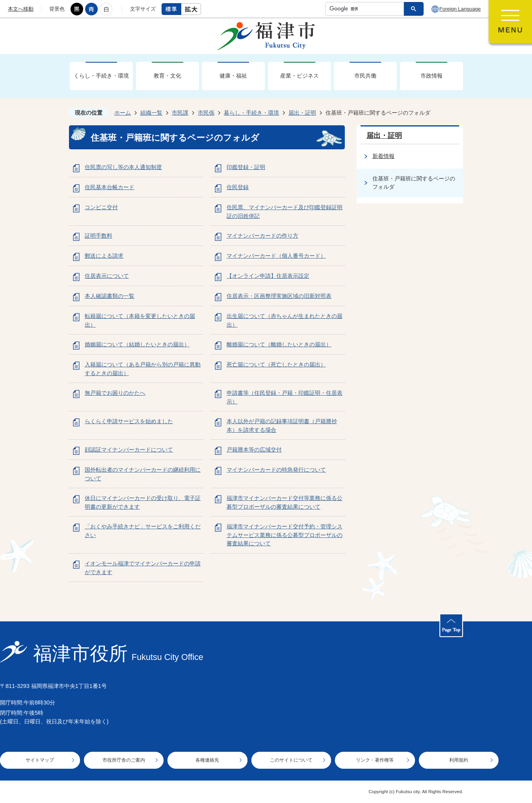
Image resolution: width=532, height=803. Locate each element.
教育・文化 (167, 76)
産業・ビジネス (299, 76)
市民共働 (365, 76)
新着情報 (383, 156)
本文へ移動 (21, 9)
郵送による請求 (104, 256)
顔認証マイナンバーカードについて (129, 450)
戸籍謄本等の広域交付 (254, 450)
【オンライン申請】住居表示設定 (268, 276)
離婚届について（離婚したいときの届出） (279, 344)
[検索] (366, 9)
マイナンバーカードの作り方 (262, 236)
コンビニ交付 (101, 207)
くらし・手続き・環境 (101, 76)
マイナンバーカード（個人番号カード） (276, 256)
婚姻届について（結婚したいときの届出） (137, 344)
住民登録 (238, 187)
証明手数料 (99, 236)
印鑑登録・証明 (246, 167)
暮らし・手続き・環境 (251, 113)
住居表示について (107, 276)
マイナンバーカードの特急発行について (276, 470)
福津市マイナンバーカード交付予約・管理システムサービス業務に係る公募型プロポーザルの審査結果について (285, 535)
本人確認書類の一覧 (110, 296)
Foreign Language (460, 9)
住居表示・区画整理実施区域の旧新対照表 (279, 296)
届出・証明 (302, 113)
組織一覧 (151, 113)
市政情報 (432, 76)
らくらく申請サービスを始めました (129, 421)
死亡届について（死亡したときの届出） (276, 364)
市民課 (180, 113)
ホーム (123, 113)
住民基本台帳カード (110, 187)
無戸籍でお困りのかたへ (115, 393)
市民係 (206, 113)
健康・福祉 (233, 76)
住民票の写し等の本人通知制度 (123, 167)
